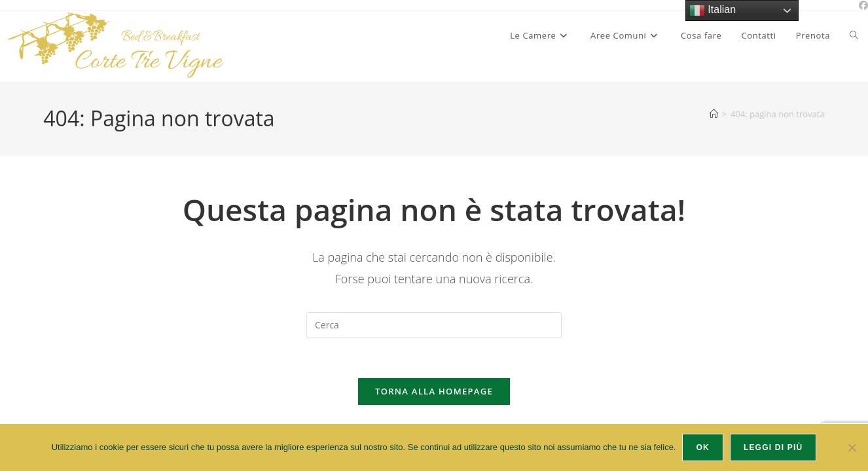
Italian (713, 10)
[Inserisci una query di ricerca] (434, 325)
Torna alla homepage (434, 391)
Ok (702, 447)
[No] (852, 447)
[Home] (714, 114)
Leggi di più (773, 447)
